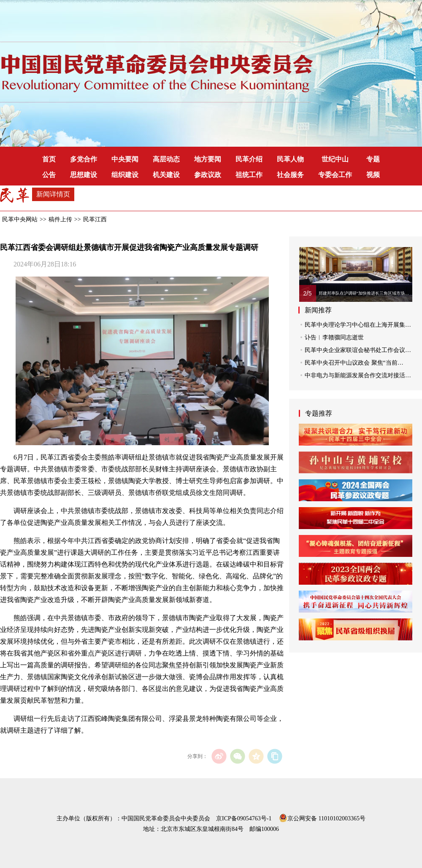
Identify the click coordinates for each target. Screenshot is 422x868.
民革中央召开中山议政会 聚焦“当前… (354, 363)
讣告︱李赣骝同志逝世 (334, 337)
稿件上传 (60, 219)
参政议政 (208, 175)
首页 (49, 159)
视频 (373, 175)
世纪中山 (335, 159)
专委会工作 (335, 175)
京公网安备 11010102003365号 (322, 817)
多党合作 (84, 159)
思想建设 (84, 175)
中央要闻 (125, 159)
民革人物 (290, 159)
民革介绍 (249, 159)
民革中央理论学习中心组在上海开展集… (358, 325)
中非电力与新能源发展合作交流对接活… (358, 375)
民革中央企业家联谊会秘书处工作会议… (358, 350)
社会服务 (290, 175)
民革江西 (95, 219)
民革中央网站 (20, 219)
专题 (373, 159)
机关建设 (166, 175)
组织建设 (125, 175)
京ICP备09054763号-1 (244, 818)
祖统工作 (249, 175)
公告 (49, 175)
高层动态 (166, 159)
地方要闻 (208, 159)
